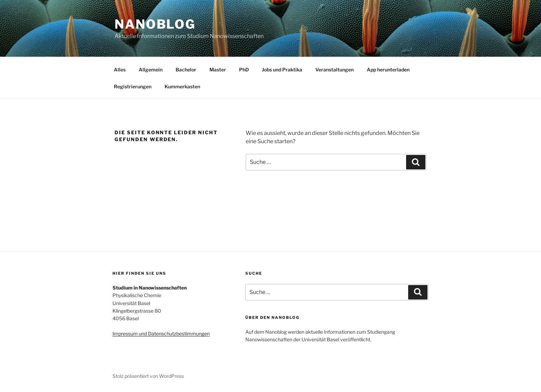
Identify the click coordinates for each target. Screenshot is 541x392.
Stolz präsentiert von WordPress (148, 376)
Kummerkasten (182, 86)
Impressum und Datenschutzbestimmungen (161, 334)
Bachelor (186, 70)
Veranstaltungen (335, 70)
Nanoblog (155, 24)
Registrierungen (133, 86)
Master (218, 70)
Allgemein (151, 70)
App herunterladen (388, 70)
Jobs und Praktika (282, 70)
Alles (120, 70)
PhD (244, 70)
